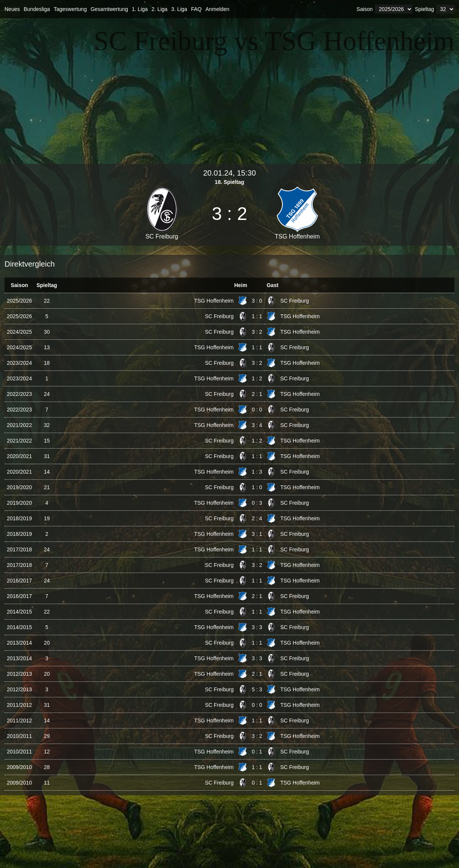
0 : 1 (257, 752)
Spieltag (424, 9)
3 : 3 (257, 627)
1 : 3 (257, 472)
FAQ (196, 9)
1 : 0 (257, 487)
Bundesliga (37, 9)
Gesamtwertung (109, 9)
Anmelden (217, 9)
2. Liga (160, 9)
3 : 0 (257, 301)
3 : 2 (257, 332)
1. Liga (140, 9)
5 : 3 (257, 689)
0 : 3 (257, 503)
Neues (12, 9)
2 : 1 (257, 394)
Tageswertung (70, 9)
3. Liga (179, 9)
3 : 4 (257, 425)
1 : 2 (257, 378)
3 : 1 (257, 534)
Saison (365, 9)
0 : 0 (257, 410)
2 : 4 (257, 518)
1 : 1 (257, 316)
